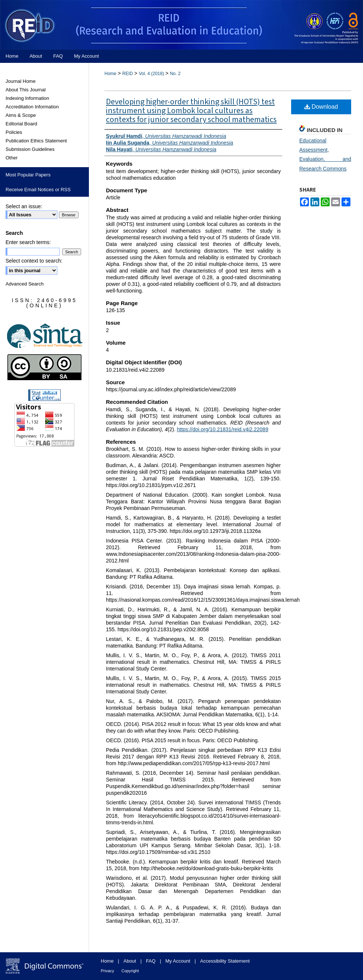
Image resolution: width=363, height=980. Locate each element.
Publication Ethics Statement (36, 141)
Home (110, 74)
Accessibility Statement (225, 961)
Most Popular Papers (28, 175)
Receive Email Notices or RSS (38, 190)
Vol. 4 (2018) (151, 74)
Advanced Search (25, 284)
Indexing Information (27, 98)
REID (128, 74)
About (130, 961)
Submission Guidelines (30, 149)
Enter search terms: (28, 242)
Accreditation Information (32, 107)
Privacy (107, 971)
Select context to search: (34, 261)
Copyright (130, 971)
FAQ (151, 961)
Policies (14, 132)
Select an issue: (24, 206)
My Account (178, 961)
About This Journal (26, 90)
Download (321, 107)
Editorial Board (21, 124)
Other (12, 158)
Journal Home (21, 81)
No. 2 (175, 74)
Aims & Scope (21, 115)
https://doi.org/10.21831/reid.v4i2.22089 (222, 429)
